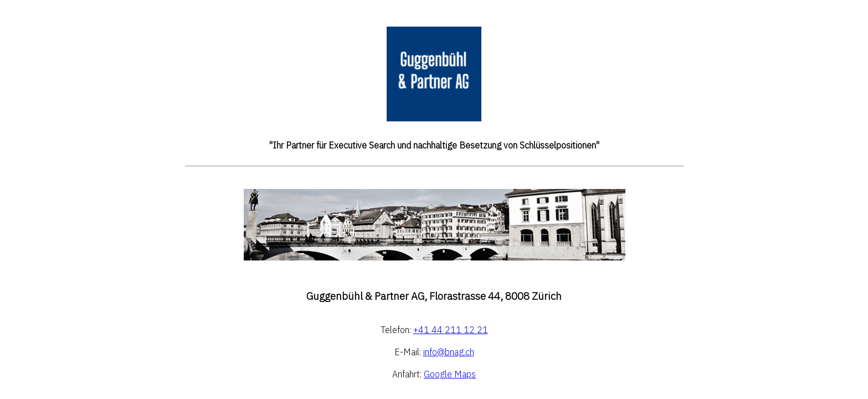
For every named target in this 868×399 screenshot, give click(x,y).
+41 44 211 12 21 (451, 330)
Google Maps (450, 375)
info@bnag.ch (449, 352)
